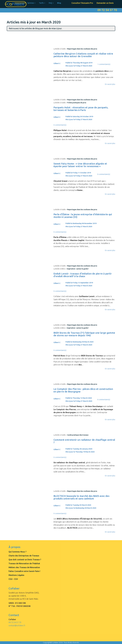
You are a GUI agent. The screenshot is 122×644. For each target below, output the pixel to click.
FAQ (51, 3)
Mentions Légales (16, 575)
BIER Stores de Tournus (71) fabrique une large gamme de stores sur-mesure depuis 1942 (84, 334)
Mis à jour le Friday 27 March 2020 (79, 66)
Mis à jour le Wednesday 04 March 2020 (81, 508)
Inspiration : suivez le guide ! (78, 269)
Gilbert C (57, 63)
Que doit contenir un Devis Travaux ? (25, 560)
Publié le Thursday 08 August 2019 (79, 63)
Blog (59, 3)
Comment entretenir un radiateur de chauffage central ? (84, 441)
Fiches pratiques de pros (77, 103)
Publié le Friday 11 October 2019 (78, 173)
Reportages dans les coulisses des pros (82, 49)
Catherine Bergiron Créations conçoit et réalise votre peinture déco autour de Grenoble (83, 55)
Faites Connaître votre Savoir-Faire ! (24, 571)
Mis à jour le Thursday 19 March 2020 (80, 452)
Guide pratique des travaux (78, 435)
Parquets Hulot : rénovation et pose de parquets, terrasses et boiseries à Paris (81, 109)
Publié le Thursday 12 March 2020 (79, 398)
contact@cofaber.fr (17, 625)
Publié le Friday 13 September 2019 (79, 283)
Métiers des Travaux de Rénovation (24, 567)
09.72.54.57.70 (15, 622)
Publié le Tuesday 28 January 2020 (79, 449)
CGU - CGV (13, 579)
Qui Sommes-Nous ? (17, 552)
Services (31, 3)
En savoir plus (110, 84)
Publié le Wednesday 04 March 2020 (79, 342)
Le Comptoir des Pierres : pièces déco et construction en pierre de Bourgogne (83, 390)
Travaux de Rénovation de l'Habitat (24, 563)
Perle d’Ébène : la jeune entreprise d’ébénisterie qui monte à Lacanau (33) (83, 216)
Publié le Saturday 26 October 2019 (79, 117)
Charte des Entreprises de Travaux (24, 556)
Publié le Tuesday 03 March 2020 (78, 505)
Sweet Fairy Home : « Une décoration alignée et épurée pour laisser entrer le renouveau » (80, 165)
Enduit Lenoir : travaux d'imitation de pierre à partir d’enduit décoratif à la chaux (83, 275)
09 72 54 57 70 (107, 10)
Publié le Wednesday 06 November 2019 (81, 223)
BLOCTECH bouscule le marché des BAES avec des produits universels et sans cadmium (81, 497)
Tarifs (42, 3)
